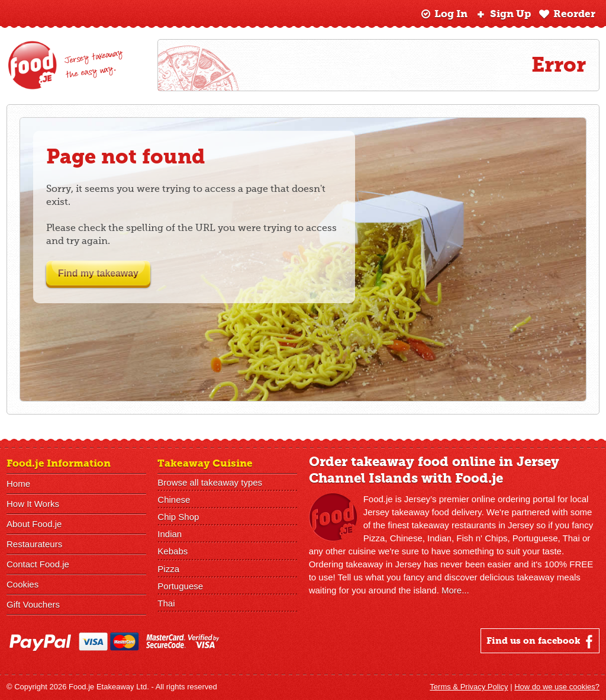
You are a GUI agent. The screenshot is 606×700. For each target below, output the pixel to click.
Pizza (168, 568)
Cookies (22, 584)
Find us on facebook (541, 641)
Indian (170, 534)
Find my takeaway (106, 273)
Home (18, 484)
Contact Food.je (38, 564)
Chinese (174, 500)
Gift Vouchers (33, 604)
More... (455, 590)
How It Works (33, 504)
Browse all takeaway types (210, 482)
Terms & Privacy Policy (469, 687)
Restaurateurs (34, 544)
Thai (166, 603)
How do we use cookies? (557, 687)
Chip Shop (178, 517)
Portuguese (180, 585)
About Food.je (34, 524)
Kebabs (173, 551)
